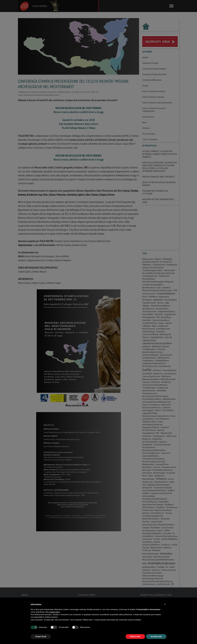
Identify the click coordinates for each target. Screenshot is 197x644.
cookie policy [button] (54, 612)
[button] (165, 604)
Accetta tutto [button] (156, 636)
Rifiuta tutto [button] (135, 636)
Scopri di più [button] (41, 636)
